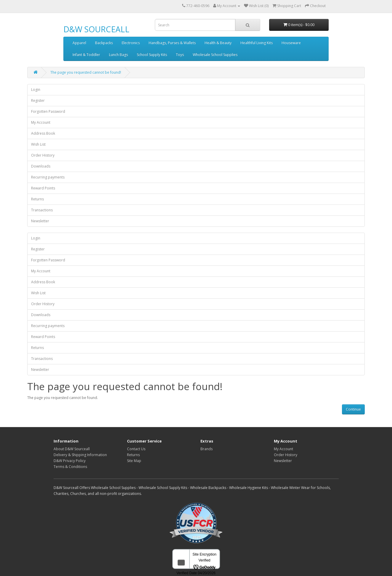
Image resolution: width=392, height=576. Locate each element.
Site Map (134, 461)
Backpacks (104, 43)
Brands (207, 449)
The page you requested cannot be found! (86, 72)
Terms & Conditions (70, 467)
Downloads (41, 166)
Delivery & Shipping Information (80, 455)
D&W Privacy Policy (70, 461)
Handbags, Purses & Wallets (172, 43)
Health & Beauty (218, 43)
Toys (180, 55)
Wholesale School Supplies (215, 55)
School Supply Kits (152, 55)
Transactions (42, 210)
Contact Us (136, 449)
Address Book (43, 133)
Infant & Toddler (86, 55)
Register (38, 100)
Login (36, 90)
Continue (353, 409)
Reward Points (43, 188)
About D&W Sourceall (72, 449)
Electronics (131, 43)
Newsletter (40, 221)
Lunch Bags (118, 55)
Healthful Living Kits (257, 43)
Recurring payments (48, 177)
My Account (41, 122)
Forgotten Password (48, 111)
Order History (43, 155)
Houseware (291, 43)
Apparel (79, 43)
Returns (37, 199)
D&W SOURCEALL (96, 29)
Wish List (38, 144)
